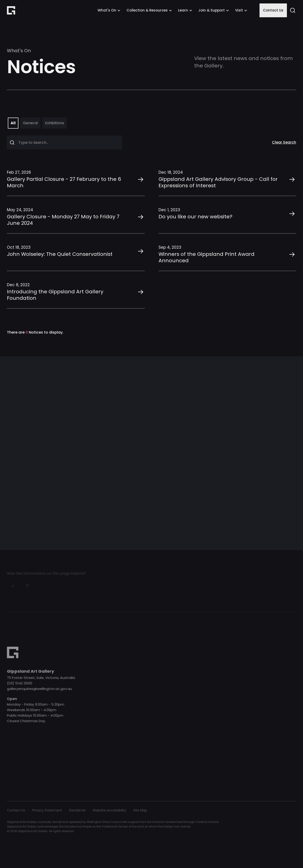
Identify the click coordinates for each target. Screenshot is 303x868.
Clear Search (284, 142)
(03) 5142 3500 (20, 683)
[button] (109, 10)
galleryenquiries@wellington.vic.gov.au (39, 689)
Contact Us (273, 10)
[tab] (13, 123)
